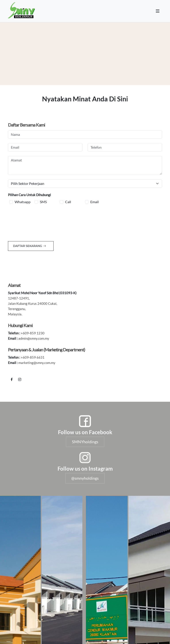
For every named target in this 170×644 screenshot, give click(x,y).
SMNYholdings (85, 442)
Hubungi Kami (20, 325)
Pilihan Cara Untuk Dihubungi (29, 195)
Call (68, 202)
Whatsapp (23, 202)
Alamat (14, 285)
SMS (43, 202)
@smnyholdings (85, 478)
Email (95, 202)
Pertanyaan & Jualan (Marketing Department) (46, 350)
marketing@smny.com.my (37, 363)
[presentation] (42, 222)
